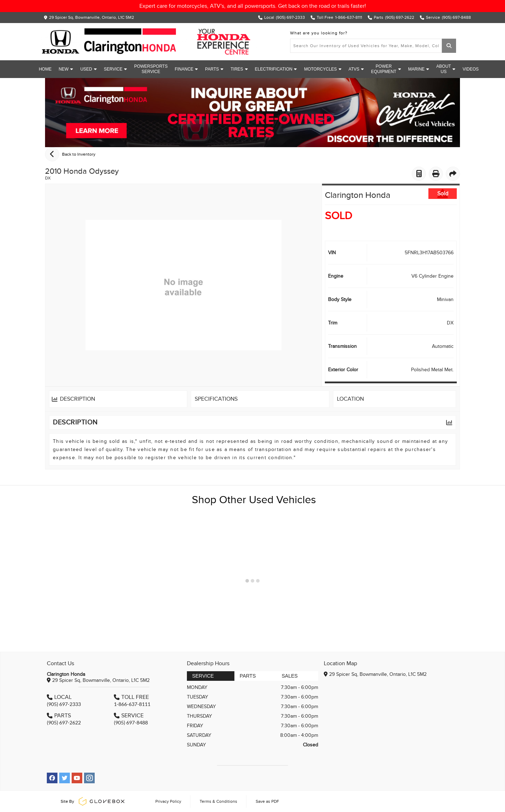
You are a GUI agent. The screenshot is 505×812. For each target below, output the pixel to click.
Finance (187, 69)
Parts (214, 69)
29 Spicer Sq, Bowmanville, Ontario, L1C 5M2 (91, 17)
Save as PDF (267, 801)
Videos (470, 69)
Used (88, 69)
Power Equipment (386, 69)
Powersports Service (151, 69)
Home (45, 69)
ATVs (356, 69)
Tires (239, 69)
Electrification (276, 69)
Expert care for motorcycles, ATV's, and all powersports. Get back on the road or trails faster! (253, 6)
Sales (290, 676)
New (66, 69)
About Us (446, 69)
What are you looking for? (319, 33)
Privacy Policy (168, 801)
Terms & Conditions (218, 801)
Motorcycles (323, 69)
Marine (419, 69)
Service (115, 69)
